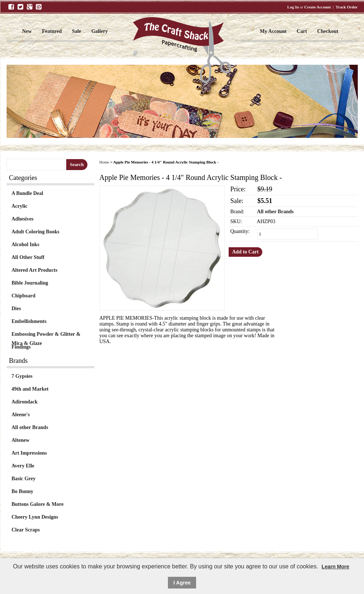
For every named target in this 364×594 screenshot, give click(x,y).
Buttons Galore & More (38, 504)
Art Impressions (29, 453)
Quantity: (240, 231)
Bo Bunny (23, 491)
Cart (302, 31)
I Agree (182, 583)
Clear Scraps (26, 530)
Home (104, 162)
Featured (52, 31)
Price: (238, 189)
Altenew (21, 440)
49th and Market (30, 389)
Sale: (237, 201)
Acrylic (20, 206)
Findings (21, 347)
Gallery (100, 31)
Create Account (318, 7)
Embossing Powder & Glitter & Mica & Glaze (46, 335)
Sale (77, 31)
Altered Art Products (35, 270)
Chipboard (24, 296)
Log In (293, 7)
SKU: (236, 221)
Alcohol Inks (26, 245)
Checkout (328, 31)
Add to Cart (245, 252)
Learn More (335, 567)
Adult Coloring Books (36, 232)
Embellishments (29, 321)
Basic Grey (24, 479)
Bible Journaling (30, 283)
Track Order (347, 7)
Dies (16, 309)
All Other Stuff (28, 257)
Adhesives (23, 219)
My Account (273, 31)
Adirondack (25, 402)
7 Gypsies (22, 376)
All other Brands (30, 427)
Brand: (237, 212)
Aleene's (21, 415)
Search (77, 164)
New (27, 31)
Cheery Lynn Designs (35, 517)
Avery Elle (23, 466)
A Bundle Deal (27, 193)
